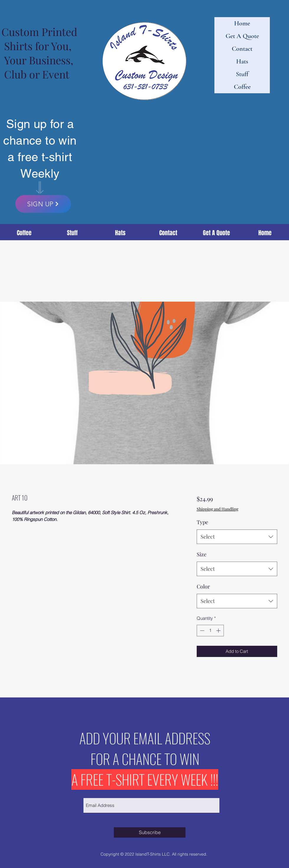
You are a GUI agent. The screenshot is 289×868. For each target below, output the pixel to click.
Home (242, 23)
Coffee (242, 87)
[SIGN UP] (43, 204)
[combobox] (237, 537)
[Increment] (219, 631)
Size (202, 554)
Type (202, 522)
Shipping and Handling (217, 509)
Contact (242, 49)
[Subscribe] (150, 832)
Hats (242, 61)
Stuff (242, 74)
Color (203, 586)
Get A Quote (242, 36)
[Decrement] (202, 631)
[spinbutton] (210, 631)
